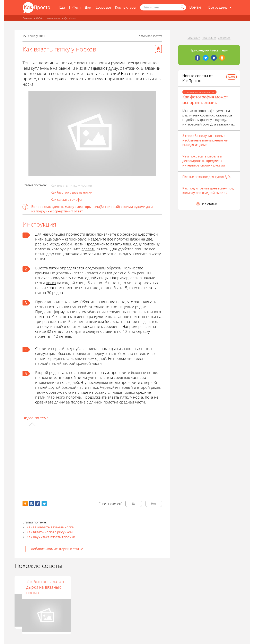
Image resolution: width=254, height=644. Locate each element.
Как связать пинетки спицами (91, 584)
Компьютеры (126, 7)
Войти (195, 7)
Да (134, 503)
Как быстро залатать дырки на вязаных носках (143, 587)
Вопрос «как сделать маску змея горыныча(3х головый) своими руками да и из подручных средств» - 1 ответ (92, 209)
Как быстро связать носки (72, 192)
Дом (88, 7)
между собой (61, 244)
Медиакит (194, 38)
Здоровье (103, 7)
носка (51, 283)
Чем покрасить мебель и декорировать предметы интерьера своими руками (204, 161)
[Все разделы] (220, 8)
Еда (62, 7)
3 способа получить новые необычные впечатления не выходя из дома (205, 140)
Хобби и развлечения (48, 18)
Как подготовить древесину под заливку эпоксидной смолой (208, 190)
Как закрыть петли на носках (36, 584)
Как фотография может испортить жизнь (205, 100)
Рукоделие (70, 18)
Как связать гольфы (66, 199)
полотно (122, 239)
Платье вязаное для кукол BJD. (207, 177)
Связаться (224, 38)
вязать (116, 244)
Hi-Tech (75, 7)
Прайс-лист (209, 38)
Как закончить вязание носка (50, 527)
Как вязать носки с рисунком (50, 532)
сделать (89, 249)
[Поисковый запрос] (163, 7)
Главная (28, 18)
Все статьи (209, 204)
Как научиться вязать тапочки (51, 537)
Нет (154, 503)
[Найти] (182, 7)
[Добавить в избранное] (158, 49)
